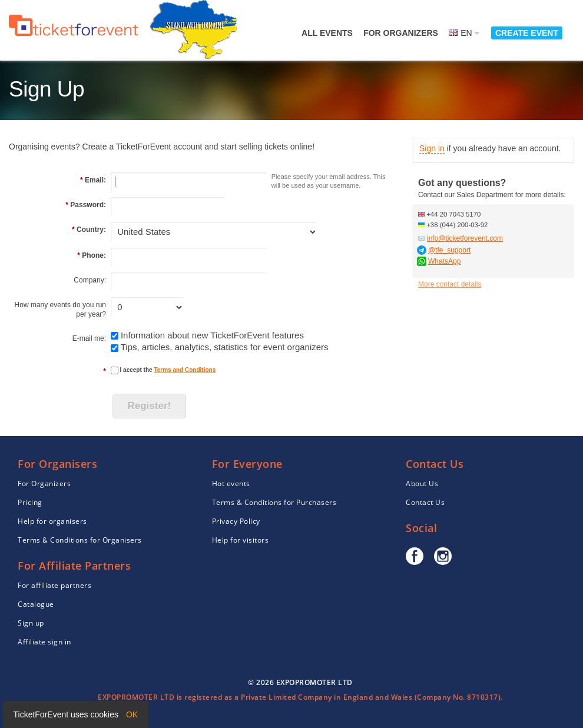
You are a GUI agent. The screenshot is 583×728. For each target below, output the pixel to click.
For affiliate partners (54, 585)
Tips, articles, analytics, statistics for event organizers (225, 347)
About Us (422, 483)
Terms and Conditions (185, 370)
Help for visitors (241, 540)
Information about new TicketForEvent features (212, 335)
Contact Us (425, 502)
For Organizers (401, 33)
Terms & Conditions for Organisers (80, 540)
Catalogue (36, 604)
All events (327, 33)
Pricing (30, 502)
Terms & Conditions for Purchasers (274, 502)
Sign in (432, 148)
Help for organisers (52, 521)
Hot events (231, 483)
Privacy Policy (236, 521)
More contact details (450, 284)
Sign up (31, 623)
